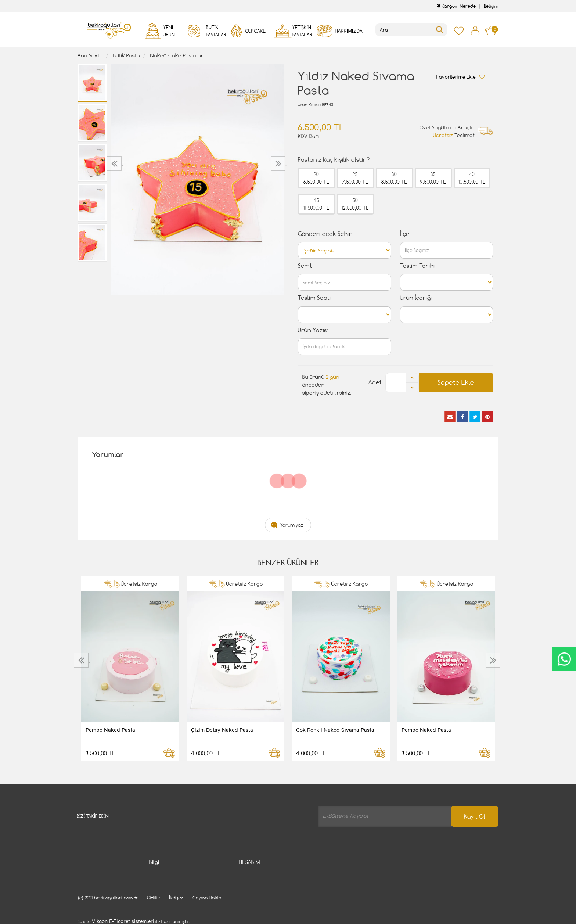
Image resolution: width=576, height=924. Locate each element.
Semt (305, 266)
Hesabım (249, 873)
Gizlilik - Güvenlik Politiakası (180, 895)
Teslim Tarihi (417, 266)
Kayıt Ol (475, 817)
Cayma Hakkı (164, 884)
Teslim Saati (314, 298)
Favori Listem (254, 906)
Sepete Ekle (456, 382)
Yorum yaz (292, 525)
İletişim (491, 6)
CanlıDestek (564, 659)
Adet (375, 382)
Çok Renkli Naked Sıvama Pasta (335, 730)
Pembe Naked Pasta (110, 730)
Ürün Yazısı (313, 330)
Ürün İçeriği (416, 298)
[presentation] (115, 163)
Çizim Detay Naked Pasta (222, 730)
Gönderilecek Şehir (325, 234)
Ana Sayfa (90, 55)
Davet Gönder (165, 906)
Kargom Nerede (456, 6)
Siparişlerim (252, 884)
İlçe (405, 234)
